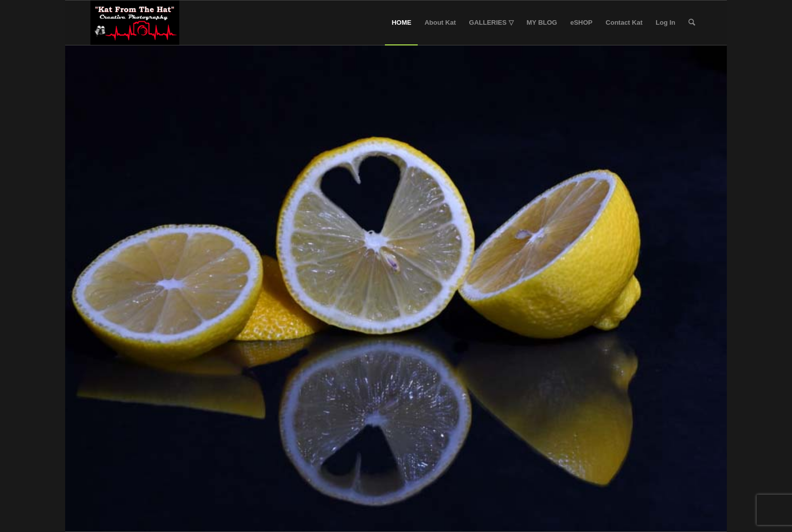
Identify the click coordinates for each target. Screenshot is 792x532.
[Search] (692, 23)
